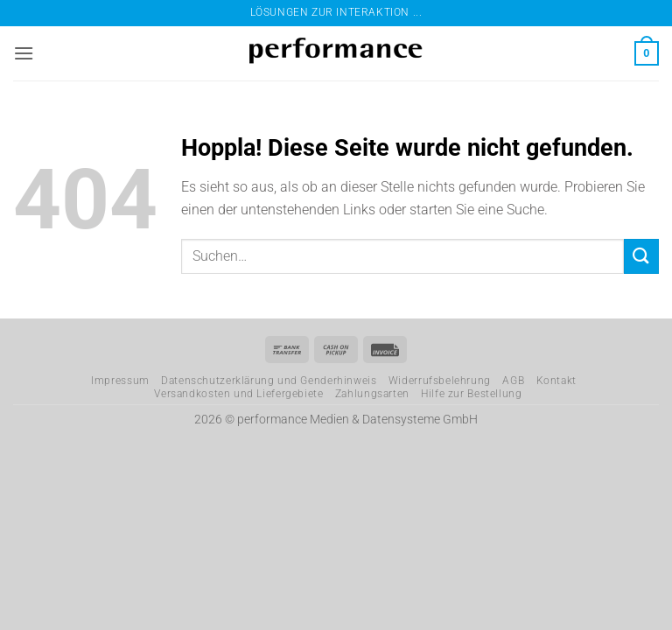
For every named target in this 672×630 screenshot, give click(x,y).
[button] (24, 53)
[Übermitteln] (641, 256)
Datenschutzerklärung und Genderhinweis (269, 381)
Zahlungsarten (372, 394)
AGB (513, 381)
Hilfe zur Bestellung (471, 394)
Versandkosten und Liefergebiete (238, 394)
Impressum (120, 381)
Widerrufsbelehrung (440, 381)
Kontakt (556, 381)
